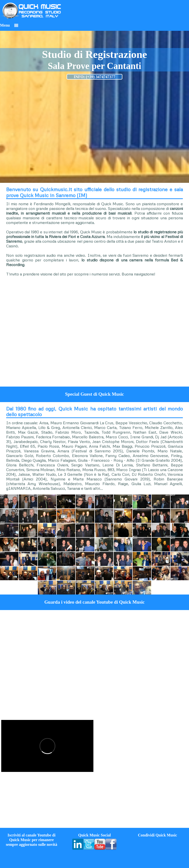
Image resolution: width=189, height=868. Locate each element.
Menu (9, 25)
